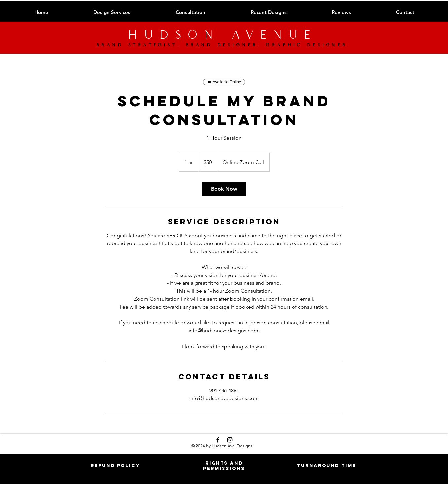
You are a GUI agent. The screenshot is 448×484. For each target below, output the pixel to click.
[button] (115, 466)
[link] (224, 189)
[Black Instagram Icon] (230, 440)
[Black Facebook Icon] (218, 440)
